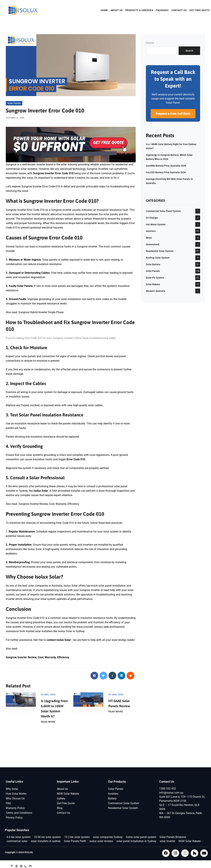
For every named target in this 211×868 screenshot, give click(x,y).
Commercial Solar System (124, 803)
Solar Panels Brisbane (173, 837)
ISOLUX (29, 852)
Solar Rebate (153, 284)
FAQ (8, 803)
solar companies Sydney (108, 837)
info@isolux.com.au (171, 793)
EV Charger (152, 218)
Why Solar (12, 789)
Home (104, 10)
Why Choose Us (15, 798)
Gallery (61, 798)
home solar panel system (141, 837)
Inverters (151, 231)
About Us (117, 10)
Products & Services (139, 10)
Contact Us (179, 10)
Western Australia (156, 291)
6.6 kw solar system (19, 837)
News (149, 238)
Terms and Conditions (19, 813)
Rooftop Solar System (158, 258)
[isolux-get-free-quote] (71, 144)
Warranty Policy (15, 808)
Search (150, 43)
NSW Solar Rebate (68, 794)
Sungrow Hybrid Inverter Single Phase (41, 312)
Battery (112, 798)
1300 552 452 (168, 789)
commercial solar (17, 841)
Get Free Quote (199, 10)
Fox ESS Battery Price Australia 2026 (166, 172)
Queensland (152, 244)
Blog (60, 808)
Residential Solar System (160, 251)
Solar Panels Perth (75, 841)
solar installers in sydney (46, 841)
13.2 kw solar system (77, 837)
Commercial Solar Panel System (163, 211)
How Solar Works (16, 794)
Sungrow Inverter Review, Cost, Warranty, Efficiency (49, 504)
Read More (48, 722)
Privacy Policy (14, 818)
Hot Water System (156, 224)
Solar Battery (153, 264)
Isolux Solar (65, 631)
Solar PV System (155, 278)
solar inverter (167, 841)
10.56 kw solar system (47, 837)
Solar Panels (14, 103)
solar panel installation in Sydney (136, 841)
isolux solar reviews (101, 841)
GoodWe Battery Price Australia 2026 (166, 166)
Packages (162, 10)
